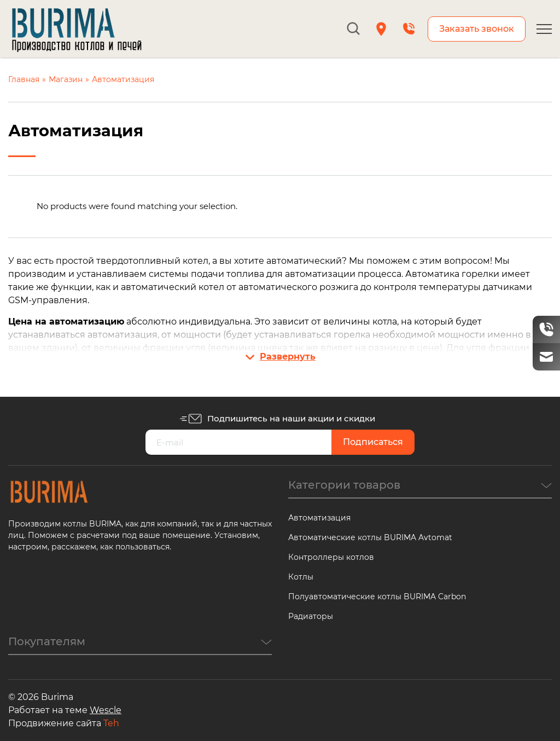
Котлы (301, 577)
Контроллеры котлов (331, 557)
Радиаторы (311, 616)
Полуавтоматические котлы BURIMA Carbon (377, 597)
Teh (111, 723)
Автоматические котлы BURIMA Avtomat (370, 537)
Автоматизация (319, 518)
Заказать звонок (477, 29)
